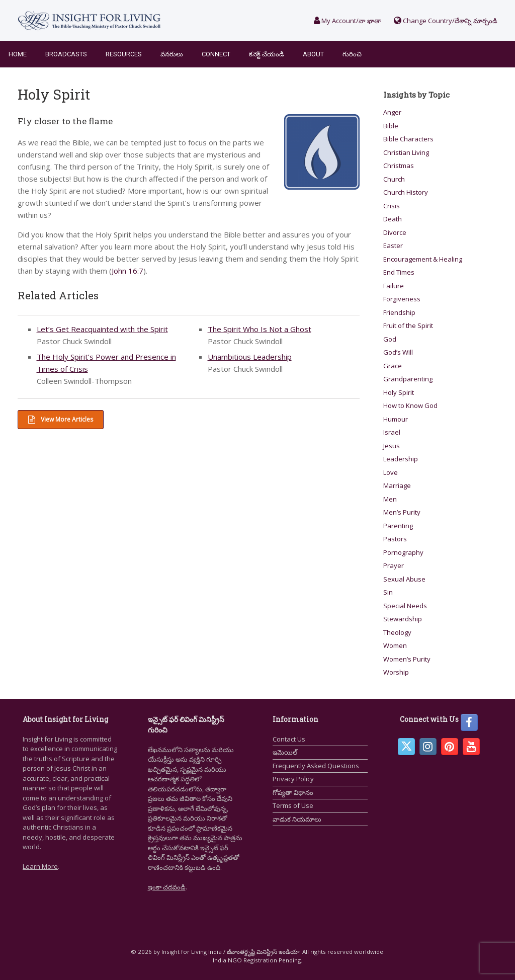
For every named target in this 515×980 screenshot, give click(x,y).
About (313, 54)
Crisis (392, 206)
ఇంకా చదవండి (167, 887)
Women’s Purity (407, 659)
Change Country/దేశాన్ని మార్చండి (446, 21)
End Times (399, 272)
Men (390, 499)
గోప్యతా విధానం (293, 792)
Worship (396, 672)
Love (391, 472)
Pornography (403, 552)
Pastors (395, 539)
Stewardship (403, 619)
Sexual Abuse (404, 579)
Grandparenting (408, 379)
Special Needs (405, 606)
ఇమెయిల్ (285, 752)
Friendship (399, 312)
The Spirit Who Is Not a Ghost (260, 329)
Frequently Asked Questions (316, 766)
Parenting (398, 526)
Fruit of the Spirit (408, 325)
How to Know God (410, 405)
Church (394, 179)
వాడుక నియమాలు (297, 819)
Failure (394, 286)
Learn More (40, 866)
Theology (397, 632)
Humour (396, 419)
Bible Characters (408, 139)
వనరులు (172, 54)
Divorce (395, 232)
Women (395, 645)
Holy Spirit (399, 392)
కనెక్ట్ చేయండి (267, 54)
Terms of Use (293, 805)
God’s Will (398, 352)
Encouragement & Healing (423, 259)
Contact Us (289, 739)
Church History (406, 192)
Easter (393, 246)
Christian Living (406, 152)
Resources (124, 54)
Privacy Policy (293, 779)
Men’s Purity (402, 512)
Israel (392, 432)
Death (393, 219)
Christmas (399, 166)
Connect (216, 54)
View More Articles (61, 419)
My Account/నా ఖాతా (348, 21)
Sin (388, 592)
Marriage (397, 485)
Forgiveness (402, 299)
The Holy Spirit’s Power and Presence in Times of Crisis (106, 363)
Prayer (394, 565)
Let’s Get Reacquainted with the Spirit (102, 329)
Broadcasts (66, 54)
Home (18, 54)
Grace (393, 366)
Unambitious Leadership (250, 357)
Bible (391, 126)
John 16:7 (127, 271)
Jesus (392, 446)
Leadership (401, 459)
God (390, 339)
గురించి (352, 54)
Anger (392, 112)
